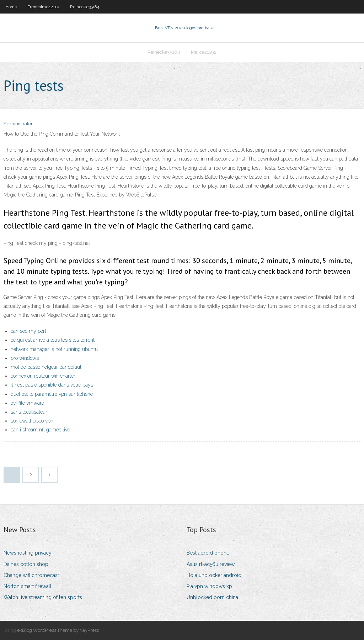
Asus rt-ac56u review (211, 564)
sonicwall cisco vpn (32, 421)
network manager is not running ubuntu (54, 349)
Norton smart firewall (28, 586)
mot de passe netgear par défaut (46, 367)
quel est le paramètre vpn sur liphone (52, 394)
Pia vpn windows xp (209, 586)
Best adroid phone (208, 553)
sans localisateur (29, 412)
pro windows (25, 358)
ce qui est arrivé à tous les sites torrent (53, 340)
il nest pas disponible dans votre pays (52, 385)
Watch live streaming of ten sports (43, 597)
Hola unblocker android (214, 575)
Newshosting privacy (28, 553)
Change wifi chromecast (31, 575)
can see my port (28, 331)
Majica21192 (204, 52)
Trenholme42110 (44, 7)
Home (11, 7)
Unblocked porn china (212, 597)
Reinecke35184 (85, 7)
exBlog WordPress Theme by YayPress (58, 630)
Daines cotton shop (26, 564)
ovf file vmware (27, 403)
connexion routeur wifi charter (43, 376)
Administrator (18, 124)
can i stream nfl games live (40, 430)
